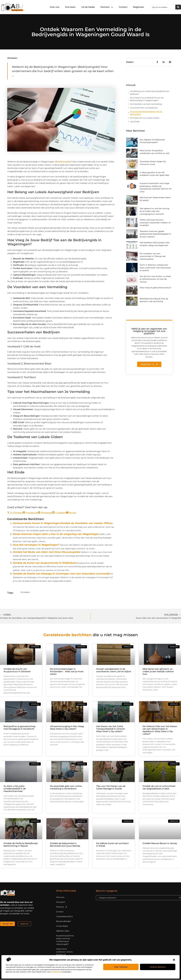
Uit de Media (88, 7)
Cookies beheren (158, 967)
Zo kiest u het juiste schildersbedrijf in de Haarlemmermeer (15, 789)
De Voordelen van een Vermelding (146, 104)
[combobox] (163, 7)
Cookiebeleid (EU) (64, 917)
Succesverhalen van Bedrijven (144, 108)
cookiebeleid (56, 972)
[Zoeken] (178, 7)
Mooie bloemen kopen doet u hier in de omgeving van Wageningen (56, 534)
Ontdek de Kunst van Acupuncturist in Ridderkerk (45, 563)
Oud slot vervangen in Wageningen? (36, 545)
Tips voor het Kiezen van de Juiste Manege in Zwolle (111, 788)
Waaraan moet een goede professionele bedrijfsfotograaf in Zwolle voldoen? (155, 234)
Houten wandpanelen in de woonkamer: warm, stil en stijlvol (114, 670)
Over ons (55, 7)
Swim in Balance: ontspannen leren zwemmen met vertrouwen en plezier (155, 268)
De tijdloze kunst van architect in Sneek (112, 845)
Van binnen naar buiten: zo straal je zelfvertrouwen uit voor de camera (155, 279)
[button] (174, 960)
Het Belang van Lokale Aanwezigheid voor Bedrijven (150, 93)
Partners (107, 7)
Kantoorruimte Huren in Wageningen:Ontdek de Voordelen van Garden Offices (63, 523)
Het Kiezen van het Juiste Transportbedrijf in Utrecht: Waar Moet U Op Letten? (111, 729)
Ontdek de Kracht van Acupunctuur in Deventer (17, 670)
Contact (123, 7)
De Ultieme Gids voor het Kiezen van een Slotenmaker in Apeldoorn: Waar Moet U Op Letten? (160, 730)
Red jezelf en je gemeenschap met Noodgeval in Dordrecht (20, 728)
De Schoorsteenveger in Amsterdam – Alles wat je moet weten (67, 672)
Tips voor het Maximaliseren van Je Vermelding (146, 113)
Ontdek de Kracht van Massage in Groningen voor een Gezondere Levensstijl (61, 574)
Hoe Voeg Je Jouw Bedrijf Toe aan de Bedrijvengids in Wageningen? (147, 99)
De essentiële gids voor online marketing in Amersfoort (66, 788)
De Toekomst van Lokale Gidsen (145, 118)
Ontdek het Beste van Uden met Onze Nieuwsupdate (47, 552)
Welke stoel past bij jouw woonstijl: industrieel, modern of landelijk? (155, 222)
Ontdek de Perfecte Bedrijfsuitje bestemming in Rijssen (21, 845)
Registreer (139, 7)
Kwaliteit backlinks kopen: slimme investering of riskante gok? (65, 940)
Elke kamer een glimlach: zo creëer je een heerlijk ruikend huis (158, 672)
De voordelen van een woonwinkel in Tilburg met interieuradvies (153, 256)
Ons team (70, 7)
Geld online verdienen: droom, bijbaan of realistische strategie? (65, 955)
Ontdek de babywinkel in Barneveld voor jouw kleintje (65, 845)
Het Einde (135, 122)
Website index (63, 931)
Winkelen (12, 58)
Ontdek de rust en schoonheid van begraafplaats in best (159, 788)
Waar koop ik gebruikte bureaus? (155, 288)
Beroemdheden (64, 921)
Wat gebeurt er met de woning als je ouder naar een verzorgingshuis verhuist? (154, 211)
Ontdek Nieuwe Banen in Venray (160, 844)
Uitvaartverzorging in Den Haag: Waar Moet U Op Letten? (67, 728)
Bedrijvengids (63, 162)
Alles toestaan (121, 967)
